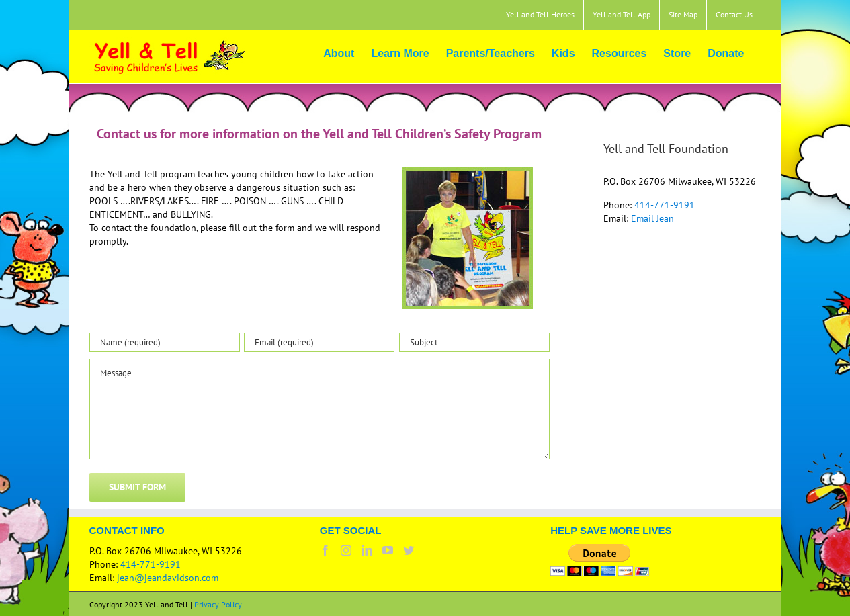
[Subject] (474, 342)
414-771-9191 (665, 205)
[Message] (320, 409)
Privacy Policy (218, 604)
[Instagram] (346, 550)
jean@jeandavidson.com (168, 578)
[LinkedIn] (367, 550)
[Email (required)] (319, 342)
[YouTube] (388, 550)
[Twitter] (409, 550)
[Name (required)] (165, 342)
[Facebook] (325, 550)
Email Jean (652, 218)
